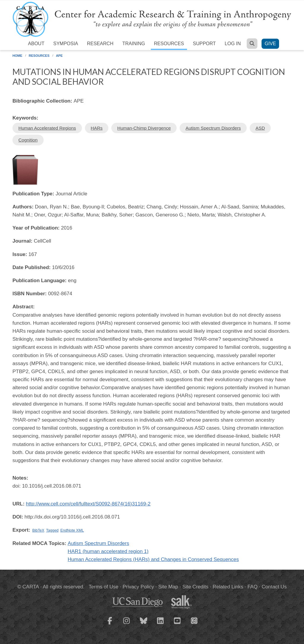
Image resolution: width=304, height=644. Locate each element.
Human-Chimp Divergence (144, 128)
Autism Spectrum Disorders (213, 128)
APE (59, 56)
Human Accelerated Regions (47, 128)
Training (134, 44)
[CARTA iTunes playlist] (194, 620)
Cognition (28, 140)
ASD (260, 128)
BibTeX (38, 530)
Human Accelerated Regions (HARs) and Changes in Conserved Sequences (153, 559)
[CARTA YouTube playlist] (178, 624)
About (36, 44)
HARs (97, 128)
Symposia (66, 44)
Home (17, 56)
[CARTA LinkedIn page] (161, 624)
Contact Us (274, 587)
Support (204, 44)
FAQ (252, 587)
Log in (233, 44)
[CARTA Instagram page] (127, 624)
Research (100, 44)
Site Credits (195, 587)
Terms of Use (104, 587)
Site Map (168, 587)
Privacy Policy (138, 587)
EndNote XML (72, 530)
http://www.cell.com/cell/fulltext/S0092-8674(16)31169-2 (88, 504)
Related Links (228, 587)
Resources (169, 44)
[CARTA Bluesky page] (144, 624)
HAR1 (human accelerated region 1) (108, 551)
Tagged (52, 530)
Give (270, 44)
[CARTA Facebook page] (110, 624)
